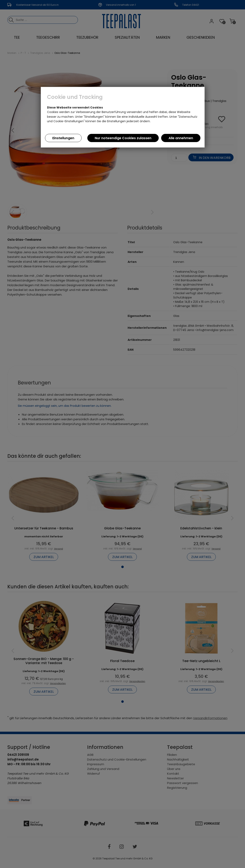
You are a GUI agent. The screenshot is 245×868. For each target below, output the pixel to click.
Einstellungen (63, 138)
